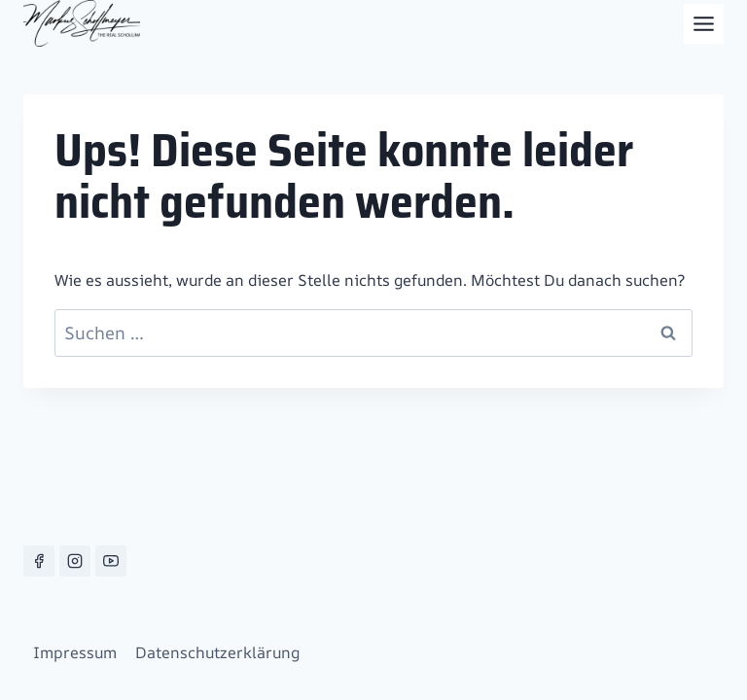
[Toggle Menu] (704, 24)
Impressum (75, 652)
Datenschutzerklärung (217, 652)
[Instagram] (75, 561)
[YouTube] (111, 561)
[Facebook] (39, 561)
